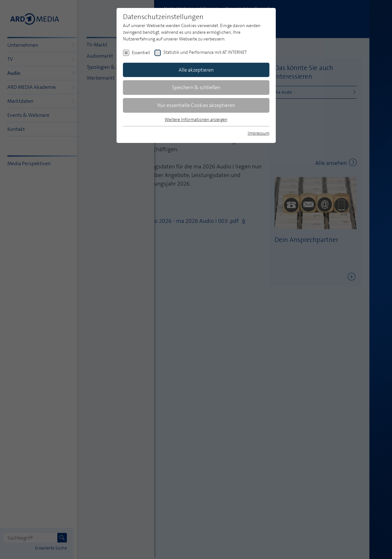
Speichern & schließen (196, 87)
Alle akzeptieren (196, 70)
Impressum (259, 133)
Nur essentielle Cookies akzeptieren (196, 105)
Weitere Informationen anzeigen (196, 119)
